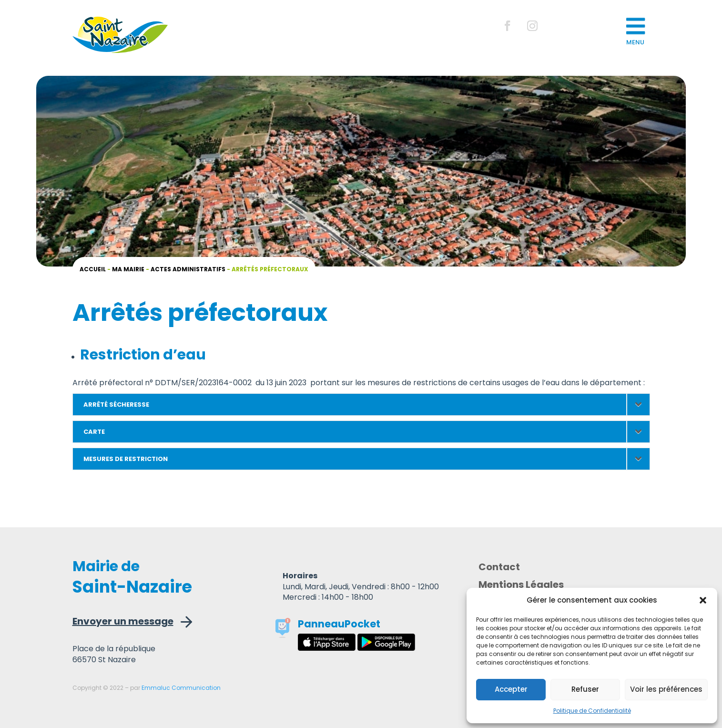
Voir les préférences (666, 689)
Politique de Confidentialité (592, 711)
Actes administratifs (188, 269)
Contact (499, 569)
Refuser (585, 689)
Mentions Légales (521, 586)
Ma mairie (128, 269)
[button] (703, 600)
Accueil (93, 269)
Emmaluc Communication (181, 688)
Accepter (511, 689)
